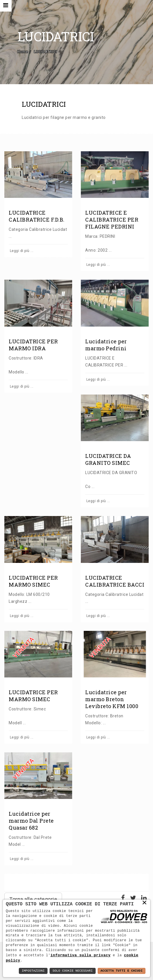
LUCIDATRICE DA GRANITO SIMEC (108, 459)
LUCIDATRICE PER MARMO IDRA (33, 345)
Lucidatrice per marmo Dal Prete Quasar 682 (31, 821)
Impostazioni (33, 971)
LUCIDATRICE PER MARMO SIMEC (33, 581)
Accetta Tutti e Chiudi (122, 971)
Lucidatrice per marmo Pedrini (106, 345)
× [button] (145, 902)
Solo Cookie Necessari (73, 971)
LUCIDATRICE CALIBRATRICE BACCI (115, 581)
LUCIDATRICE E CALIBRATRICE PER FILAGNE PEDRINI (112, 220)
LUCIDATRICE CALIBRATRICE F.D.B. (37, 216)
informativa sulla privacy (81, 955)
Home (23, 52)
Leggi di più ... (21, 251)
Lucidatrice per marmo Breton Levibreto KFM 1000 (112, 699)
